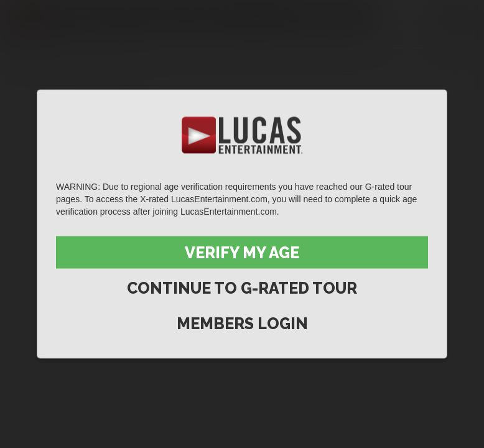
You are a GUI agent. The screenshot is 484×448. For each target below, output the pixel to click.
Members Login (242, 324)
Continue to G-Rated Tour (242, 288)
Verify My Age (242, 253)
